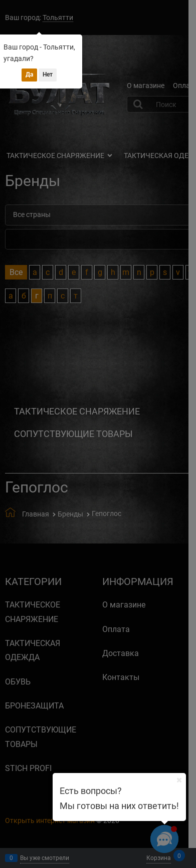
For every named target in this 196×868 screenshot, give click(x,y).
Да (29, 74)
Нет (48, 74)
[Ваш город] (179, 780)
